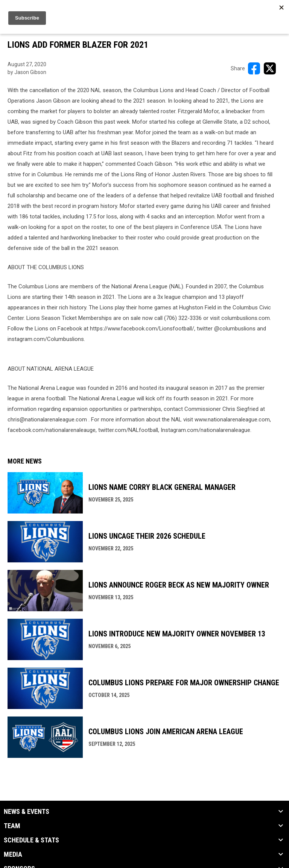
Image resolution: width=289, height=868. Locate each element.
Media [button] (13, 854)
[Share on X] (270, 68)
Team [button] (12, 826)
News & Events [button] (27, 812)
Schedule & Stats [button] (31, 840)
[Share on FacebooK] (254, 68)
